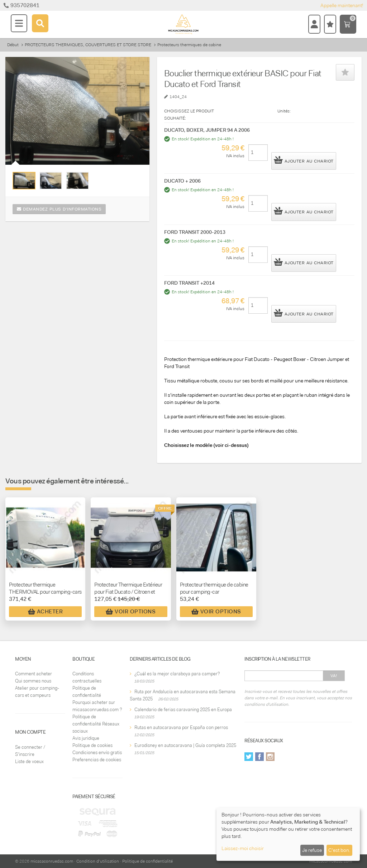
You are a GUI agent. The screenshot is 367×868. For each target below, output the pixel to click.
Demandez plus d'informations (59, 209)
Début (13, 45)
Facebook (259, 757)
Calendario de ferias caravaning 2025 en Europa (183, 710)
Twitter (249, 757)
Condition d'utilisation (98, 861)
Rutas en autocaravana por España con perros (181, 727)
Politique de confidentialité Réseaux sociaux (96, 724)
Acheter (46, 612)
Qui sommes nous (33, 681)
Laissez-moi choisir (243, 848)
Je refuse (312, 850)
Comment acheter (34, 674)
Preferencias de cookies (97, 760)
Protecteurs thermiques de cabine (189, 45)
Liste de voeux (29, 761)
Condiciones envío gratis (97, 753)
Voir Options (131, 612)
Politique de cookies (92, 745)
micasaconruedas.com (52, 861)
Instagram (270, 757)
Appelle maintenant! (342, 5)
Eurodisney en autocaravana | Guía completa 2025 (185, 745)
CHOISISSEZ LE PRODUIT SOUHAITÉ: (189, 115)
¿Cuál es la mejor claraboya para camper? (177, 674)
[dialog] (288, 834)
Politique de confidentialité (147, 861)
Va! (334, 676)
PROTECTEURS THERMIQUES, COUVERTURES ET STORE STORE (88, 45)
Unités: (284, 111)
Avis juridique (86, 738)
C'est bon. (339, 850)
